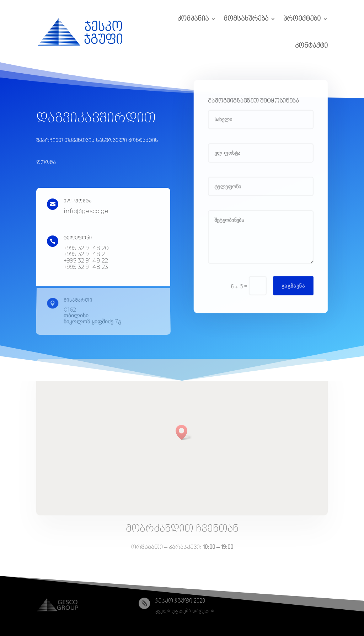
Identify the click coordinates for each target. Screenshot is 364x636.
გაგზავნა (294, 288)
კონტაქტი (311, 46)
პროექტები (302, 19)
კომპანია (193, 19)
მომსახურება (246, 19)
